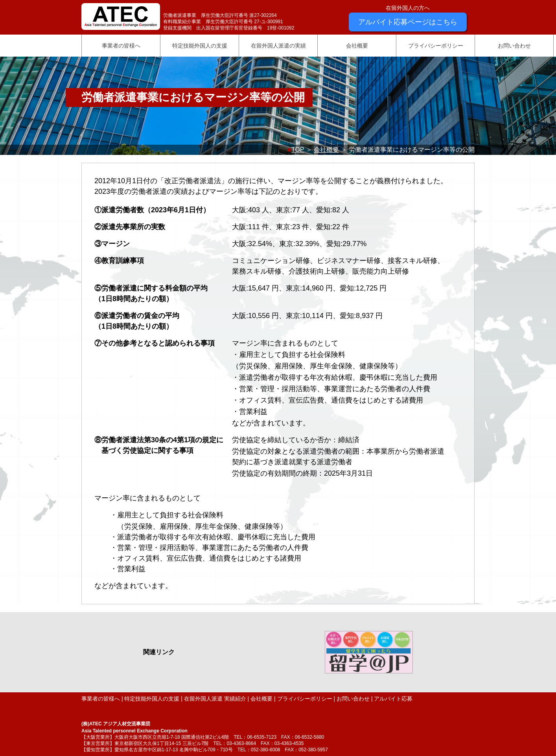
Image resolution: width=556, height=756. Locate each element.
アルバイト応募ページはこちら (408, 22)
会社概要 (357, 46)
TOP (298, 150)
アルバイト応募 (393, 699)
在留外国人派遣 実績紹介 (215, 699)
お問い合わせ (514, 46)
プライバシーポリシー (436, 46)
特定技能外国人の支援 (200, 46)
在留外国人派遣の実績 (278, 46)
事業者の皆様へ (121, 46)
